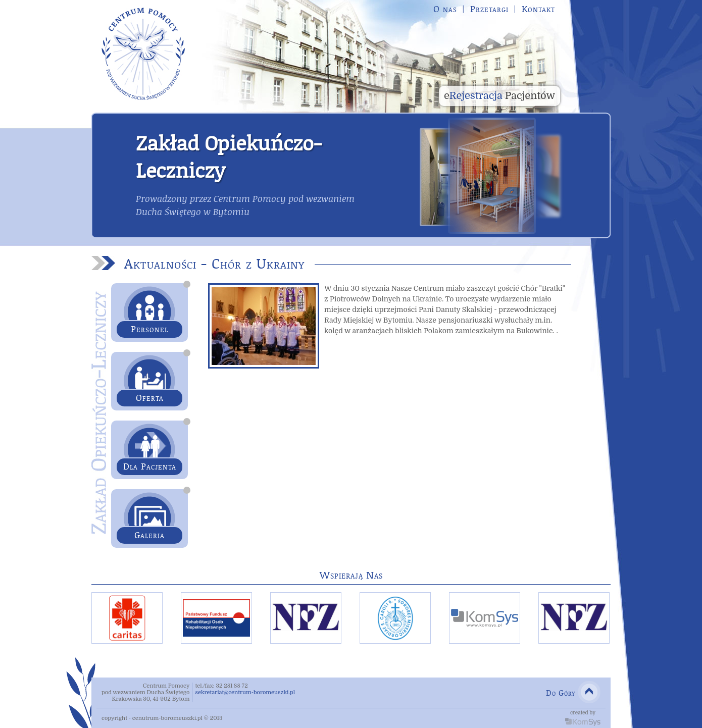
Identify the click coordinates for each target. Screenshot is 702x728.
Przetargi (489, 9)
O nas (445, 9)
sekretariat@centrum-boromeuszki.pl (245, 692)
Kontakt (538, 9)
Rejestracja (499, 96)
